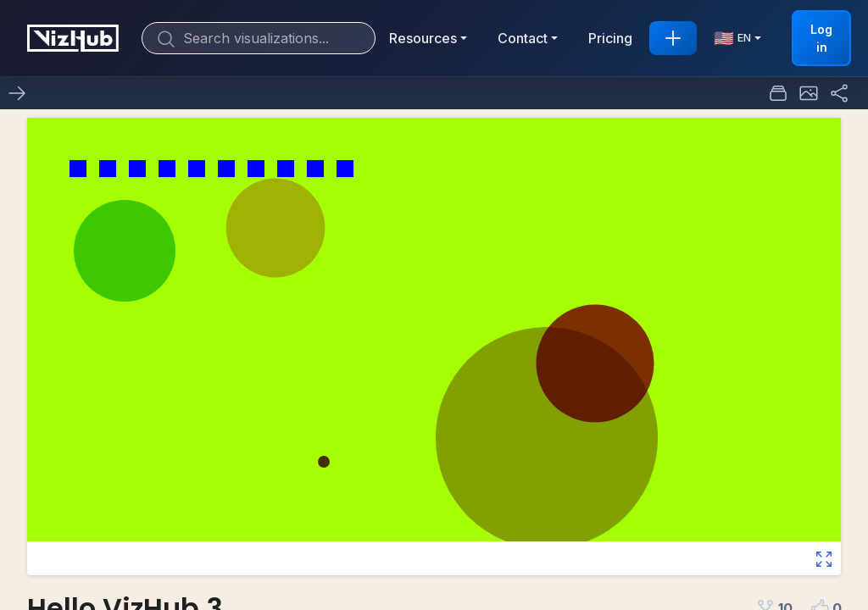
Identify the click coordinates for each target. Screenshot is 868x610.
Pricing (610, 38)
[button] (809, 93)
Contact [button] (523, 38)
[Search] (259, 38)
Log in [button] (821, 38)
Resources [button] (423, 38)
